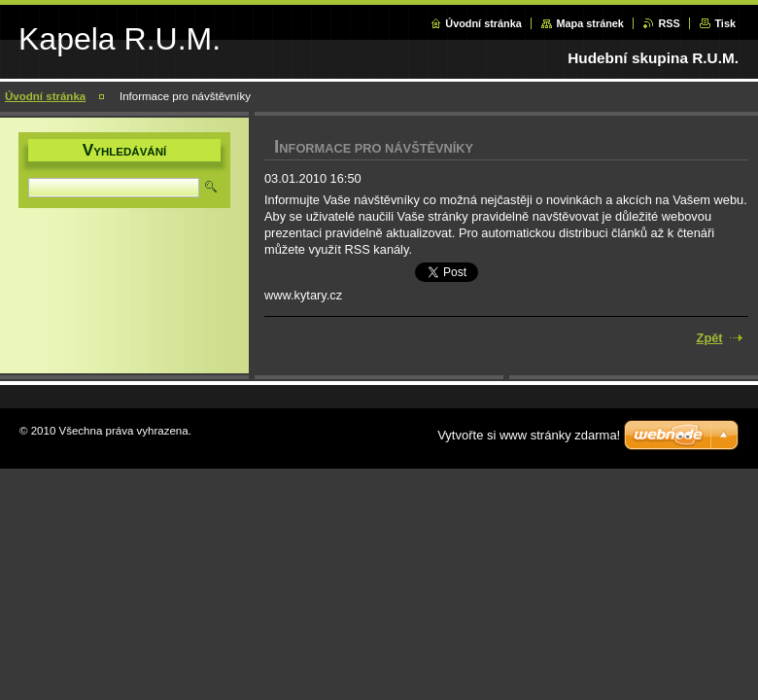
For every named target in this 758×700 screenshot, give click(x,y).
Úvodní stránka (483, 23)
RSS (669, 23)
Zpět (710, 338)
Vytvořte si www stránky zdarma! (529, 435)
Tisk (725, 23)
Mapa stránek (590, 23)
